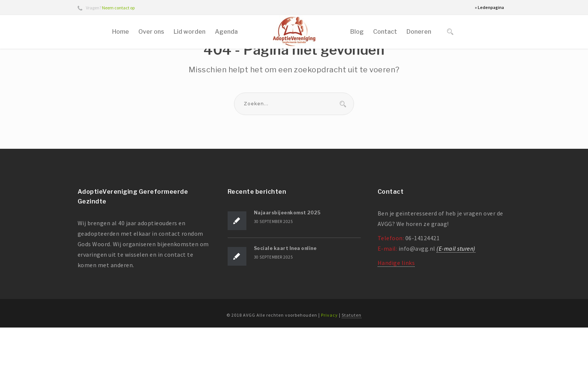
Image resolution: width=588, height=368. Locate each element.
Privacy (329, 355)
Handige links (396, 304)
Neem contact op (118, 8)
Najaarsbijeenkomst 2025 (287, 254)
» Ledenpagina (489, 7)
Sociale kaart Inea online (285, 289)
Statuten (352, 355)
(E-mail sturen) (456, 289)
